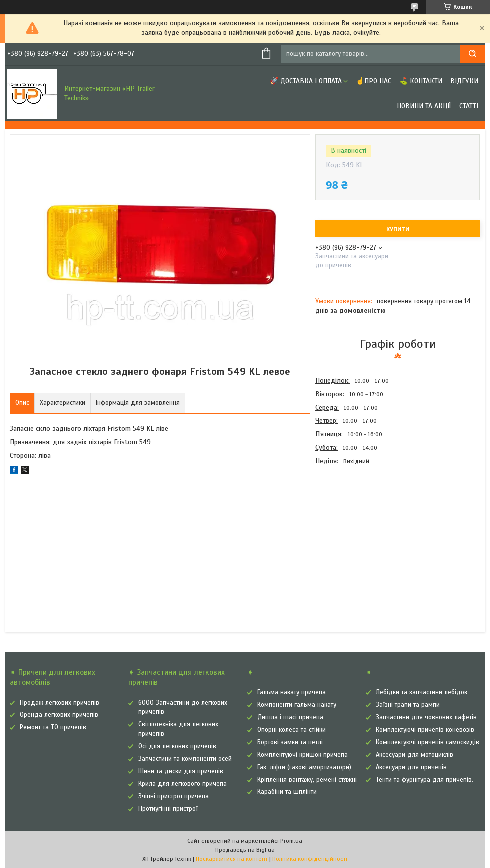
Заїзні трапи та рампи (408, 705)
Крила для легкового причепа (183, 784)
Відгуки (464, 81)
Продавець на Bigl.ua (245, 850)
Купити (398, 229)
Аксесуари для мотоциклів (415, 755)
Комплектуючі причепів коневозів (425, 730)
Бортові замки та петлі (290, 742)
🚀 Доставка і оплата (306, 81)
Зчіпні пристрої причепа (174, 796)
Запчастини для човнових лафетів (426, 717)
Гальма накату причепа (292, 692)
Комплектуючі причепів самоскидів (428, 742)
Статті (469, 106)
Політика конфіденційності (310, 859)
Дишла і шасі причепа (290, 717)
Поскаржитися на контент (232, 859)
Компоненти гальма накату (297, 705)
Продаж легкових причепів (60, 703)
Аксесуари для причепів (411, 767)
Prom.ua (291, 841)
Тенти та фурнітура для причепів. (425, 780)
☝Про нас (374, 81)
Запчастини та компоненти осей (185, 759)
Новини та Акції (424, 106)
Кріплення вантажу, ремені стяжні (307, 780)
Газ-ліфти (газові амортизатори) (304, 767)
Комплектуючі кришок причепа (303, 755)
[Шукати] (472, 54)
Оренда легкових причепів (59, 715)
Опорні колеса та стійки (292, 730)
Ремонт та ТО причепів (53, 727)
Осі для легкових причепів (177, 746)
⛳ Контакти (421, 81)
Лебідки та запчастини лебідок (422, 692)
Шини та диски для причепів (181, 771)
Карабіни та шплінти (287, 792)
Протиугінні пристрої (168, 809)
